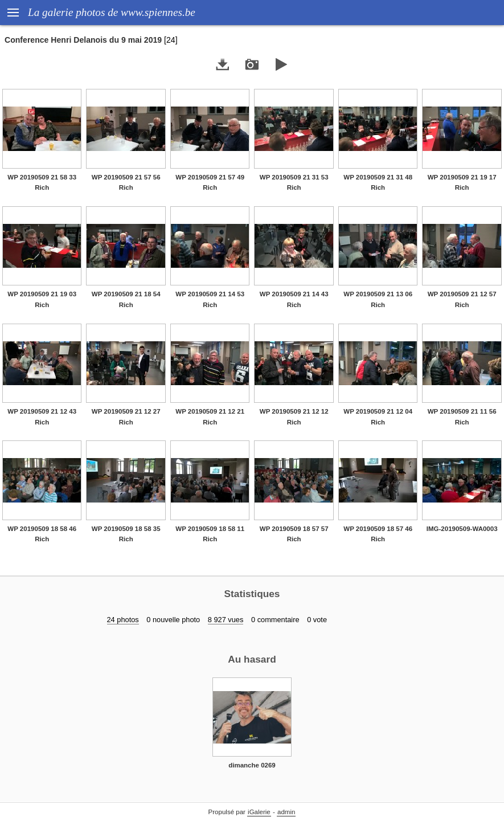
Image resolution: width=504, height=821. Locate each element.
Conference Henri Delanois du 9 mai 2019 (83, 40)
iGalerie (259, 812)
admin (286, 812)
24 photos (123, 620)
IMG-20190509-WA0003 (462, 529)
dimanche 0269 (252, 765)
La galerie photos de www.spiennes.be (112, 12)
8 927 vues (226, 620)
